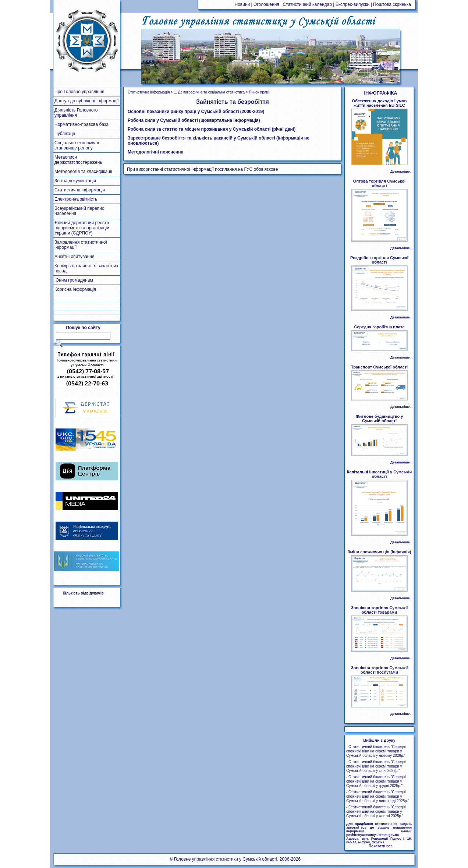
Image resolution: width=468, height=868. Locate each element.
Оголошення (266, 4)
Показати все (381, 846)
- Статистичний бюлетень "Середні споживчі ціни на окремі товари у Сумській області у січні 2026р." (376, 766)
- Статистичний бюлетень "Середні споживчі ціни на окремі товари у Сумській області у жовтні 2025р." (376, 811)
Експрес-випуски (353, 4)
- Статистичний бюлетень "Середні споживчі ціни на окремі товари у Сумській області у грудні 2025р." (376, 781)
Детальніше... (401, 172)
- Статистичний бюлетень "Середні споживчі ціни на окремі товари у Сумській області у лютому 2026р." (376, 751)
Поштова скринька (392, 4)
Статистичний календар (307, 4)
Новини (242, 4)
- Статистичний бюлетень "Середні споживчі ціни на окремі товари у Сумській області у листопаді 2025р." (378, 796)
